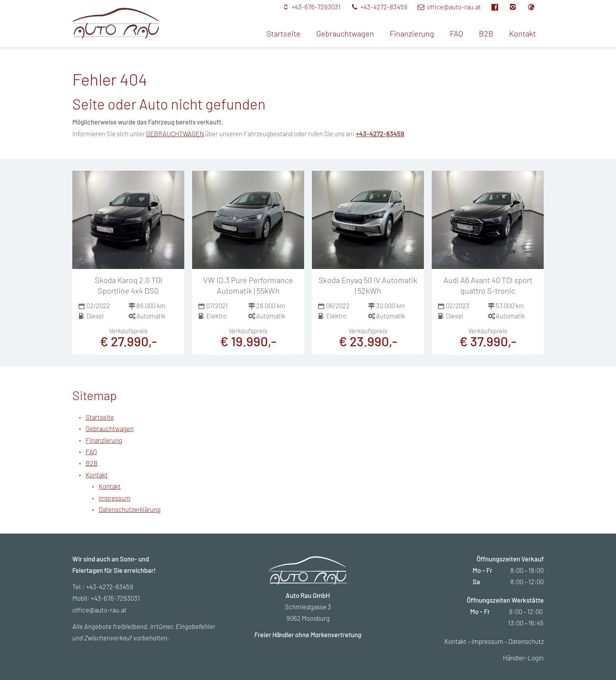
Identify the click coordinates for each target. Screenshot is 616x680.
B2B (486, 33)
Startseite (283, 33)
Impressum (115, 498)
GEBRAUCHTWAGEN (175, 133)
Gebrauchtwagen (345, 33)
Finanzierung (412, 33)
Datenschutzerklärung (130, 509)
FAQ (456, 33)
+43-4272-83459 (380, 133)
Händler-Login (523, 658)
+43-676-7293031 (115, 598)
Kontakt (522, 33)
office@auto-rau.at (99, 610)
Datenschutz (526, 641)
